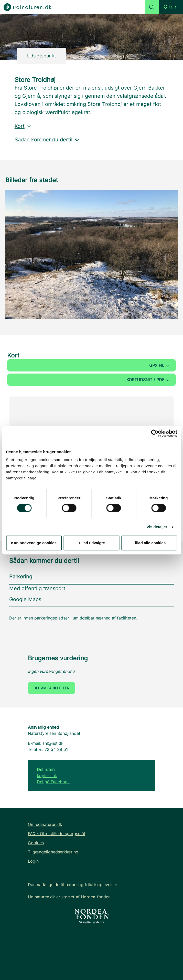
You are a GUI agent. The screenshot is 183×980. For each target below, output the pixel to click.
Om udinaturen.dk (45, 824)
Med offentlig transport (37, 588)
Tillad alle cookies (149, 543)
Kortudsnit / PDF (148, 380)
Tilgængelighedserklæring (53, 852)
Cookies (36, 843)
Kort (23, 126)
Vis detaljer (157, 527)
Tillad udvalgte (91, 543)
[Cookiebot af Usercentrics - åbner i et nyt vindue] (155, 433)
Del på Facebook (53, 782)
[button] (171, 7)
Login (33, 861)
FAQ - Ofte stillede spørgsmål (56, 834)
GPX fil (160, 365)
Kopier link (47, 776)
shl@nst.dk (53, 743)
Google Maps (25, 599)
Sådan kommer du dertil (47, 140)
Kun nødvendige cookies (34, 543)
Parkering (21, 577)
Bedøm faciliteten (52, 688)
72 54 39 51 (56, 749)
